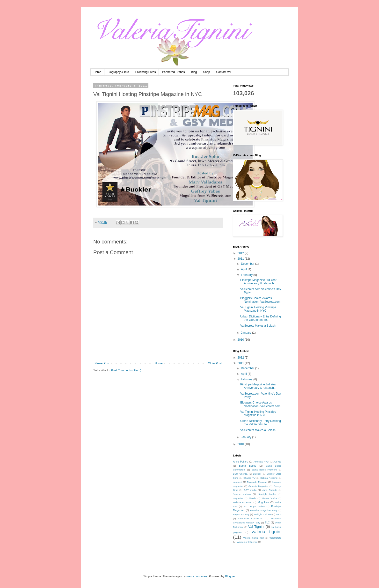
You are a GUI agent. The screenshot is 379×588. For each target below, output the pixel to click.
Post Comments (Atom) (126, 370)
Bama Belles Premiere (264, 470)
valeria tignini (266, 532)
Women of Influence (247, 542)
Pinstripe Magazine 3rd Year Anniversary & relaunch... (258, 282)
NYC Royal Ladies (254, 506)
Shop (207, 72)
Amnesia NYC (261, 462)
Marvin (252, 498)
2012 (241, 253)
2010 (241, 340)
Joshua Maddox (242, 494)
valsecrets (275, 538)
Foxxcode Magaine (257, 482)
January (247, 333)
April (244, 269)
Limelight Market (267, 494)
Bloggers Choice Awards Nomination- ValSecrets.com (260, 300)
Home (97, 72)
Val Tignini (256, 527)
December (248, 264)
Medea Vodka (269, 498)
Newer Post (102, 363)
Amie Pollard (241, 462)
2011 (241, 259)
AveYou (277, 462)
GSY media (250, 490)
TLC (267, 522)
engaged (237, 482)
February (247, 275)
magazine (238, 498)
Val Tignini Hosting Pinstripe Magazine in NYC (258, 309)
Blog (194, 72)
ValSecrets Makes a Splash (258, 326)
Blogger (230, 576)
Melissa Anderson (243, 502)
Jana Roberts (270, 490)
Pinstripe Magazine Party (264, 510)
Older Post (215, 363)
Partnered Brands (173, 72)
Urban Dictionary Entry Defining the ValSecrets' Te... (261, 318)
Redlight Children (263, 514)
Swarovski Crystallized (251, 518)
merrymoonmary (197, 576)
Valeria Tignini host (254, 538)
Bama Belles (248, 466)
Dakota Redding (269, 478)
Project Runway (241, 514)
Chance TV (249, 478)
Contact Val (224, 72)
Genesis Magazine (258, 486)
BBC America (240, 474)
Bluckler (257, 474)
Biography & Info (118, 72)
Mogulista (263, 502)
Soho (279, 514)
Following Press (146, 72)
